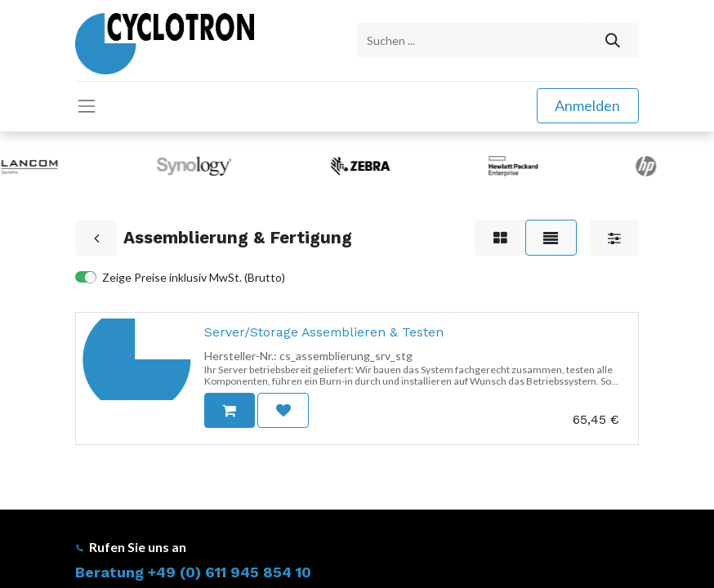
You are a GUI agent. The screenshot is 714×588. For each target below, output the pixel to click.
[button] (230, 410)
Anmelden (587, 105)
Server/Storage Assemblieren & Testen (324, 332)
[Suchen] (613, 40)
